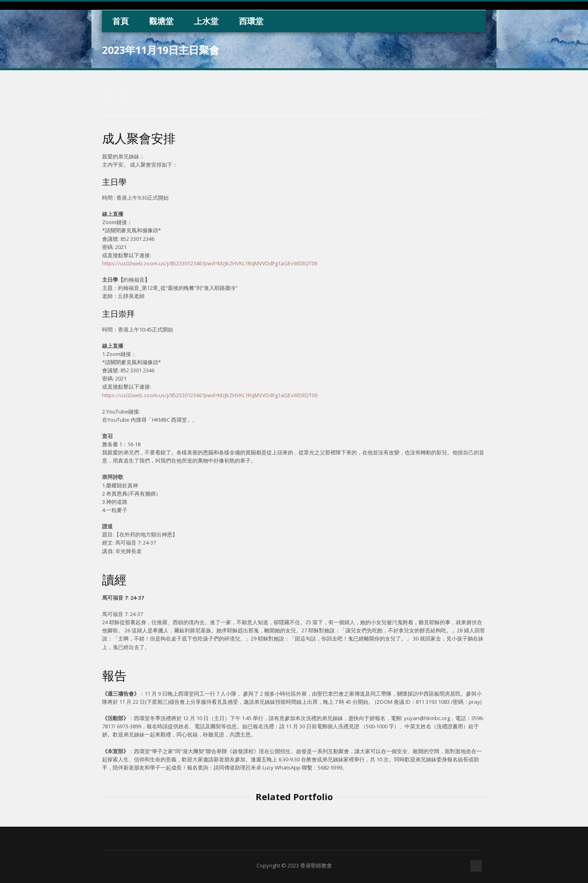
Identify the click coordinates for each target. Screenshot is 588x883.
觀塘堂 (161, 21)
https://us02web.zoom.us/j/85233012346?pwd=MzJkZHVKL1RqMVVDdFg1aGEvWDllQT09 (210, 263)
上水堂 (206, 21)
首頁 (120, 21)
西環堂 (251, 21)
